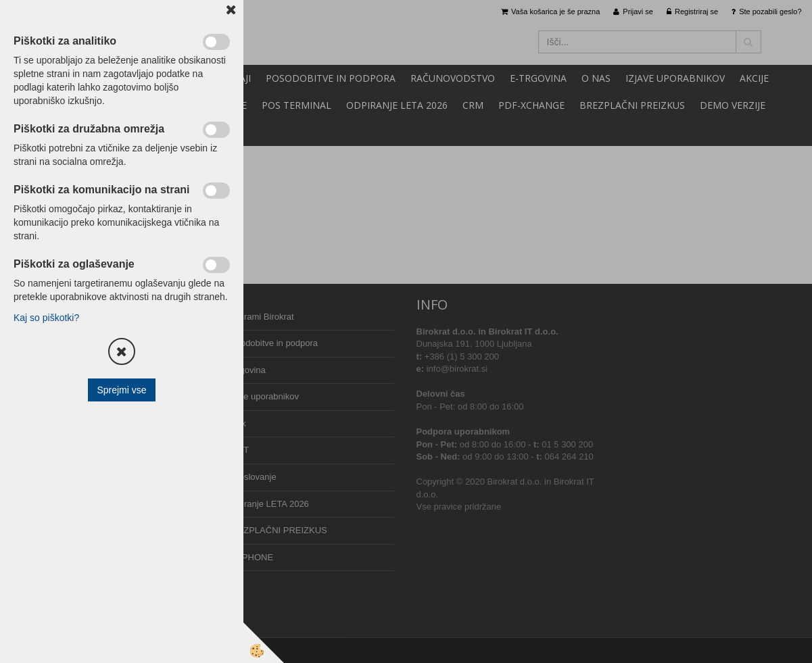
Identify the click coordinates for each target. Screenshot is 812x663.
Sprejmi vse (121, 390)
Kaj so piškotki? (46, 318)
